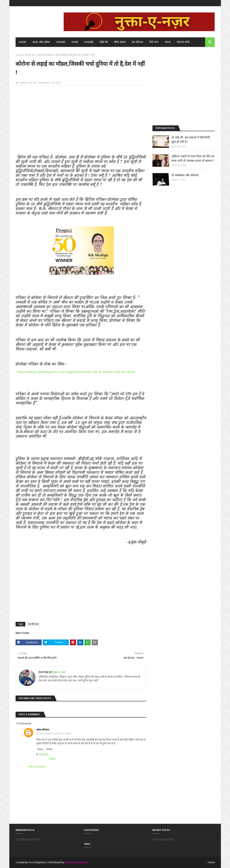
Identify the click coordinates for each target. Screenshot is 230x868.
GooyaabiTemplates (77, 862)
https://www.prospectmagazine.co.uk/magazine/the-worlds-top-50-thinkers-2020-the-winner (76, 372)
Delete (49, 749)
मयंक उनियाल (43, 730)
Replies (44, 754)
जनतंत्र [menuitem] (75, 42)
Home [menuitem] (22, 42)
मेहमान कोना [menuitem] (183, 42)
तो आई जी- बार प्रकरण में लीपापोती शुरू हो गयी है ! (191, 140)
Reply (40, 749)
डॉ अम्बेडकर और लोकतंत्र (185, 175)
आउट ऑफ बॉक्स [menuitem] (41, 42)
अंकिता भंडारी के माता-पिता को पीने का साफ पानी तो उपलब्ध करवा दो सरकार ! (193, 158)
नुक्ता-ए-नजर (26, 83)
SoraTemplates (37, 862)
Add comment (37, 767)
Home (19, 55)
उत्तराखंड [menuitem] (61, 42)
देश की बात (30, 55)
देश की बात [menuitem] (138, 42)
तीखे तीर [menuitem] (104, 42)
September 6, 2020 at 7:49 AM (55, 734)
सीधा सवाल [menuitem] (120, 42)
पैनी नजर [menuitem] (154, 42)
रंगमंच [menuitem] (168, 42)
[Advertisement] (81, 119)
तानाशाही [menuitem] (89, 42)
